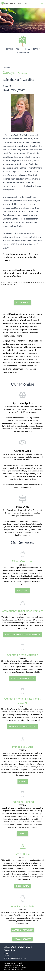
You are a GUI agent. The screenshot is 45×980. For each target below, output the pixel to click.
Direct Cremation (23, 561)
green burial (22, 886)
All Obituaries (23, 303)
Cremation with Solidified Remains (22, 611)
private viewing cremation (22, 726)
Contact (7, 956)
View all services (22, 939)
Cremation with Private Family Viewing (23, 701)
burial (23, 781)
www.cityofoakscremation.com (13, 969)
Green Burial (22, 854)
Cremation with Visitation (23, 655)
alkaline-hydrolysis (22, 930)
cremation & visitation (22, 678)
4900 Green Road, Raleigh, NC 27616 (15, 967)
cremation (23, 591)
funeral (22, 834)
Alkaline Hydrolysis (23, 906)
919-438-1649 (13, 963)
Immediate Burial (22, 747)
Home (6, 953)
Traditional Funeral (22, 802)
